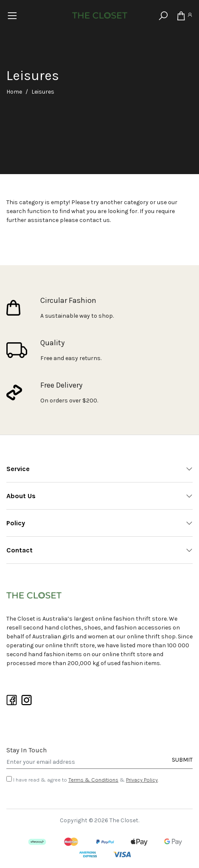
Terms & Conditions (93, 780)
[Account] (190, 16)
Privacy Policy (142, 780)
